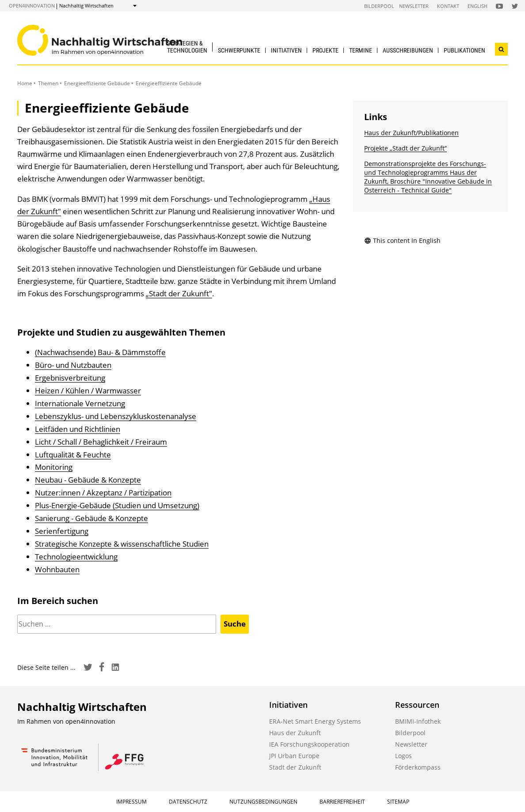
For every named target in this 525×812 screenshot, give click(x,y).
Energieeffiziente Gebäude (97, 83)
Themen (48, 83)
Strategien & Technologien (187, 47)
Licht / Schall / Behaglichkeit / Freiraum (101, 442)
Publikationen (464, 50)
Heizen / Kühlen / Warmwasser (88, 391)
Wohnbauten (57, 569)
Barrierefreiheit (342, 802)
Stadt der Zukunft (295, 767)
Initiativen (286, 50)
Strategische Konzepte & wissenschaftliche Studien (122, 544)
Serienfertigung (62, 531)
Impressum (131, 802)
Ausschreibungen (408, 50)
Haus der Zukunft (295, 733)
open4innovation (32, 6)
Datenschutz (188, 802)
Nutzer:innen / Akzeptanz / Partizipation (103, 493)
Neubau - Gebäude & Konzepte (88, 480)
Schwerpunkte (239, 50)
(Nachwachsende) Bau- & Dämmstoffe (100, 352)
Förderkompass (418, 767)
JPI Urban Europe (294, 756)
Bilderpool (379, 6)
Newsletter (414, 6)
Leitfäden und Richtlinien (78, 429)
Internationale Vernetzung (80, 403)
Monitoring (54, 467)
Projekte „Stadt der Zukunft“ (405, 148)
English (477, 6)
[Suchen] (117, 624)
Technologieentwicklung (76, 557)
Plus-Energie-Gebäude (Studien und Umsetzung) (117, 505)
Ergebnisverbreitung (70, 378)
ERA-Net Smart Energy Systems (315, 721)
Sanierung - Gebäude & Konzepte (91, 518)
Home (25, 83)
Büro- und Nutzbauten (73, 365)
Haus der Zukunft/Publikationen (411, 133)
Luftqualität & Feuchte (73, 455)
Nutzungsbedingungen (263, 802)
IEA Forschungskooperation (309, 744)
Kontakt (448, 6)
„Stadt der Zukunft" (179, 293)
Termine (361, 50)
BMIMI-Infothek (418, 721)
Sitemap (398, 802)
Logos (403, 756)
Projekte (325, 50)
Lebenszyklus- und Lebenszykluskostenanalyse (116, 416)
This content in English (402, 240)
